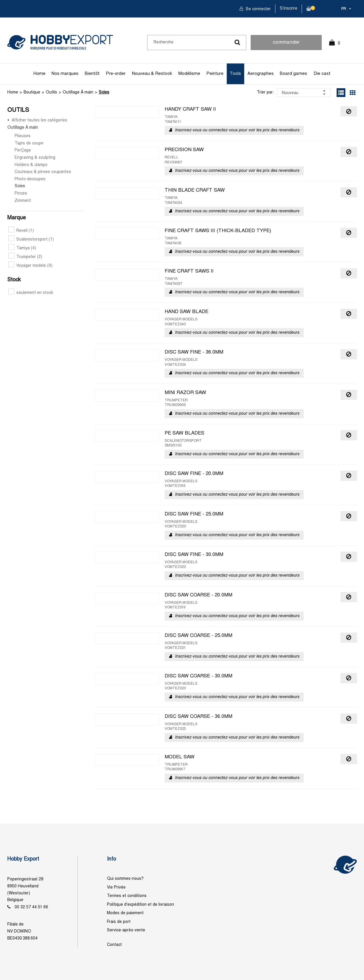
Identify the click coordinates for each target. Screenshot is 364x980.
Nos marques (65, 74)
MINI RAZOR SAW (185, 393)
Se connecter (258, 9)
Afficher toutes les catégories (39, 120)
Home (39, 74)
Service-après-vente (126, 930)
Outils (51, 92)
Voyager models (30, 266)
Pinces (21, 194)
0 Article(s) (337, 46)
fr (344, 9)
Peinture (215, 74)
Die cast (322, 74)
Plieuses (23, 136)
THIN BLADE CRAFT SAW (195, 190)
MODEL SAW (180, 757)
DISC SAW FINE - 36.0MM (194, 352)
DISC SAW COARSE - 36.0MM (198, 717)
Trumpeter (25, 257)
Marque (16, 218)
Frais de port (119, 922)
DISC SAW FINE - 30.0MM (194, 555)
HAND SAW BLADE (187, 312)
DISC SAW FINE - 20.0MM (194, 474)
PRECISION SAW (184, 150)
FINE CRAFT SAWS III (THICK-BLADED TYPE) (218, 231)
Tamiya (22, 248)
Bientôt (92, 74)
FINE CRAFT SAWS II (189, 271)
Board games (293, 74)
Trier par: (265, 92)
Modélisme (189, 74)
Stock (14, 280)
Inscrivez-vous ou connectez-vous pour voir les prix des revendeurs (237, 130)
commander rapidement (286, 45)
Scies (104, 92)
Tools (235, 74)
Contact (114, 945)
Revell (21, 231)
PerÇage (23, 150)
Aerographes (261, 74)
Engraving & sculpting (35, 158)
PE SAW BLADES (184, 433)
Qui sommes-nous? (125, 879)
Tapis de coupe (29, 143)
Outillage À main (78, 92)
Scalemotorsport (31, 240)
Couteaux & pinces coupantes (43, 172)
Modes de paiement (125, 913)
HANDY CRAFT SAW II (190, 110)
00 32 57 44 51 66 (31, 907)
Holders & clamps (31, 165)
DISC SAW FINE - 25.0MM (194, 514)
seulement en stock (31, 293)
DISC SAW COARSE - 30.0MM (198, 676)
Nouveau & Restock (152, 74)
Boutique (32, 92)
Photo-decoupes (30, 179)
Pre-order (116, 74)
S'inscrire (289, 9)
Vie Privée (116, 888)
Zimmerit (23, 201)
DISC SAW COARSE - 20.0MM (198, 595)
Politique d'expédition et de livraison (140, 905)
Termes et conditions (127, 896)
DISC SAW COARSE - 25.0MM (198, 636)
